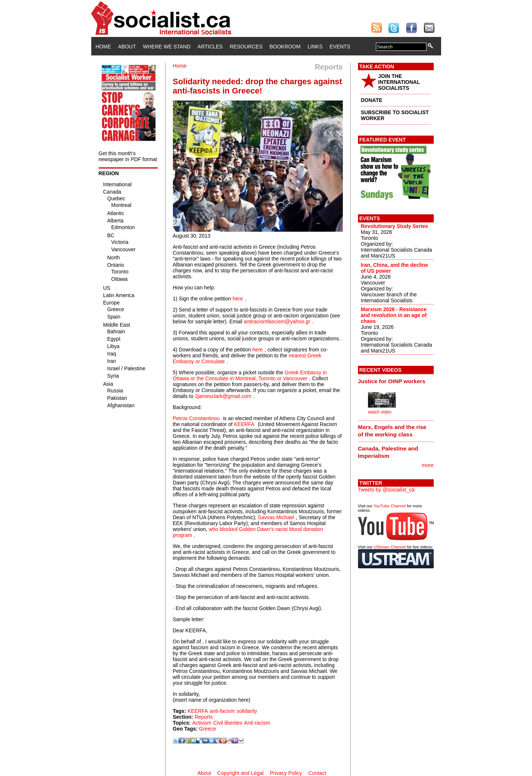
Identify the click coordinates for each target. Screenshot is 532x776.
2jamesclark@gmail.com (223, 396)
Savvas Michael (276, 517)
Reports (204, 717)
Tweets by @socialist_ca (386, 490)
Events (340, 47)
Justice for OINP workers (392, 381)
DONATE (372, 100)
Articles (210, 47)
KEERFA (244, 424)
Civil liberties (228, 723)
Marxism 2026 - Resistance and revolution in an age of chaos (394, 315)
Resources (246, 47)
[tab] (396, 381)
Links (315, 47)
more (428, 465)
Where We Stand (167, 47)
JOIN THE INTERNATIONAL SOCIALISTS (399, 82)
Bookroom (285, 47)
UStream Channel (390, 547)
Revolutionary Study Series (395, 226)
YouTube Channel (390, 506)
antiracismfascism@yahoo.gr (277, 321)
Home (103, 47)
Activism (202, 723)
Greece (208, 729)
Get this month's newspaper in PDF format (128, 156)
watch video (380, 412)
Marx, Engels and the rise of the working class (392, 431)
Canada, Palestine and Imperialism (388, 452)
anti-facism (222, 711)
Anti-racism (257, 723)
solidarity (247, 711)
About (127, 47)
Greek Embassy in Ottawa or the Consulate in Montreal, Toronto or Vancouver (250, 375)
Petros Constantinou (196, 418)
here (238, 299)
